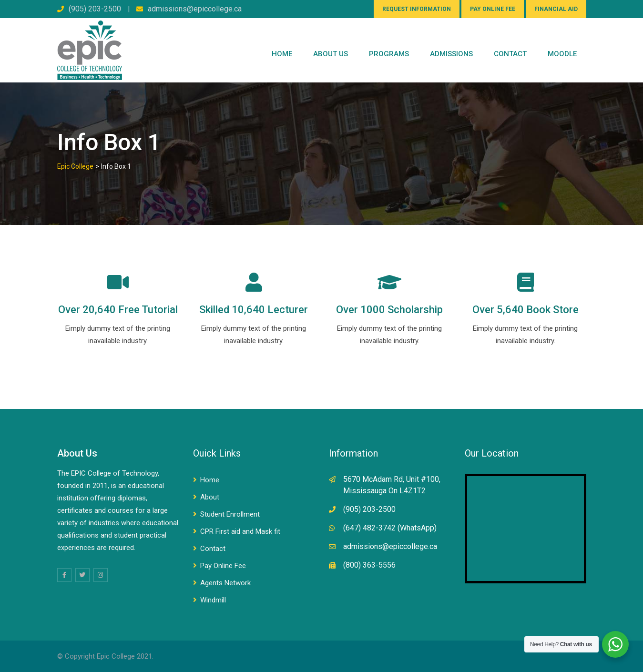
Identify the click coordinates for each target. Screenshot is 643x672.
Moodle (562, 54)
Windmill (213, 600)
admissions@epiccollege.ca (195, 9)
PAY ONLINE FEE (493, 9)
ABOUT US (331, 54)
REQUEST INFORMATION (417, 9)
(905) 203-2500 (95, 9)
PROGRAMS (389, 54)
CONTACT (510, 54)
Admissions (451, 54)
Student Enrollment (230, 514)
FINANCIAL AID (556, 9)
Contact (213, 549)
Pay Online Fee (223, 566)
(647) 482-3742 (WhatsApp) (390, 528)
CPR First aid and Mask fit (240, 531)
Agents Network (225, 583)
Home (282, 54)
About (210, 497)
